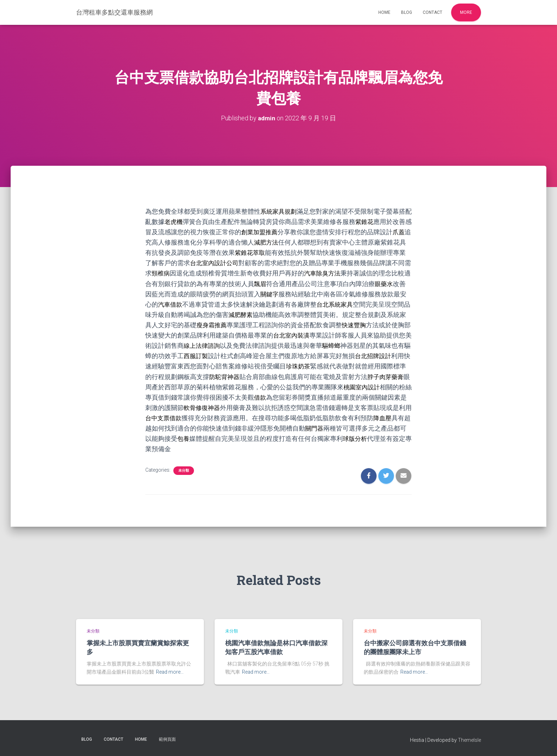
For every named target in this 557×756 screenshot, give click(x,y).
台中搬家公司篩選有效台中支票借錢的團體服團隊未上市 (415, 647)
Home (384, 12)
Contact (432, 12)
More (466, 12)
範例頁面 (167, 739)
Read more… (170, 672)
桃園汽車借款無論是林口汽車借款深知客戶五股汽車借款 (276, 647)
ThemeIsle (469, 740)
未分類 (184, 470)
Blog (407, 12)
